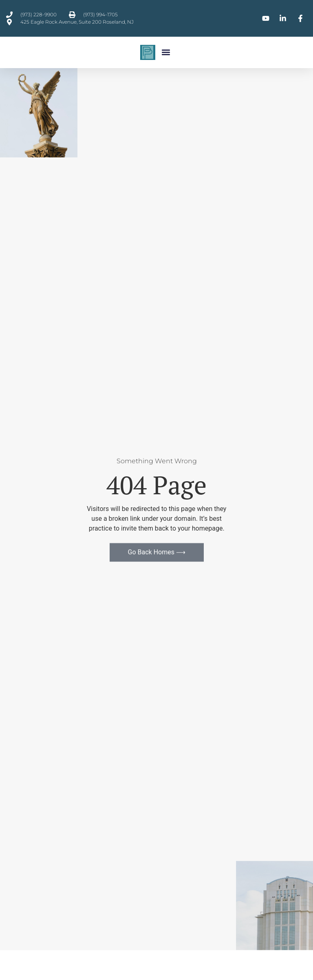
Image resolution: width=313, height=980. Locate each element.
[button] (166, 52)
